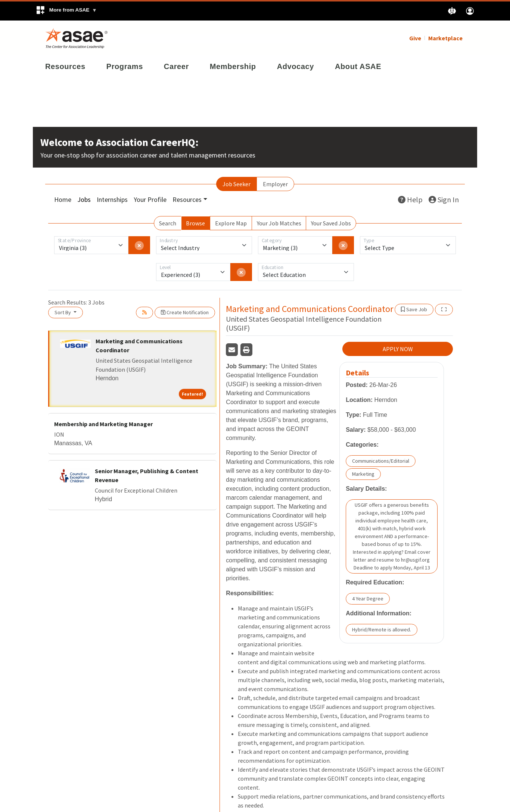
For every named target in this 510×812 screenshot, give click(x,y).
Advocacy (296, 66)
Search (168, 222)
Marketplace (445, 37)
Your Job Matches (279, 222)
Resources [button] (187, 199)
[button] (66, 11)
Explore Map (231, 222)
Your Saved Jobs (331, 222)
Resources (65, 66)
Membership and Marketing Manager (103, 423)
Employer (275, 183)
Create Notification (185, 312)
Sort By (63, 312)
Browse (195, 222)
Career (176, 66)
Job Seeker (237, 183)
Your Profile (150, 199)
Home (63, 199)
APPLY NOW (398, 348)
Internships (112, 199)
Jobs (84, 199)
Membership (233, 66)
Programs (125, 66)
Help (410, 199)
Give (415, 37)
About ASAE (358, 66)
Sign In (444, 199)
